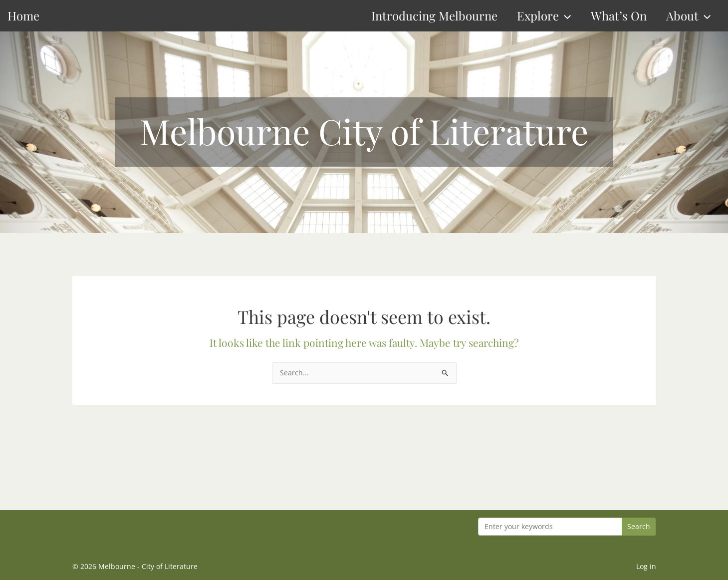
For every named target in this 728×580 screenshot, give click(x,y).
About (688, 16)
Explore (544, 16)
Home (23, 15)
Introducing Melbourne (434, 15)
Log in (646, 566)
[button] (565, 16)
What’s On (619, 15)
